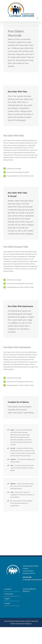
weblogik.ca (28, 624)
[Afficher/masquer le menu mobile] (37, 18)
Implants (7, 603)
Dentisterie (8, 589)
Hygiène (7, 599)
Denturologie (9, 594)
